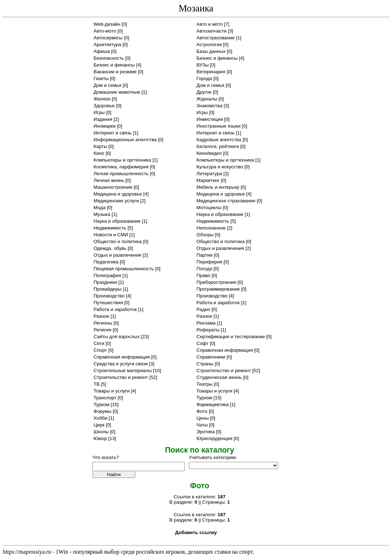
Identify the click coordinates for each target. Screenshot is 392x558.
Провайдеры (107, 289)
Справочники (211, 357)
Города (204, 78)
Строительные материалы (123, 371)
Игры (99, 112)
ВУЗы (202, 65)
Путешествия (108, 303)
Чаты (202, 425)
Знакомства (209, 106)
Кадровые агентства (219, 140)
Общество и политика (118, 241)
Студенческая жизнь (219, 377)
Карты (100, 146)
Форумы (102, 411)
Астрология (209, 45)
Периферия (209, 262)
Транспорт (105, 398)
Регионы (103, 323)
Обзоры (205, 235)
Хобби (100, 418)
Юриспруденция (214, 438)
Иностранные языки (218, 126)
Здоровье (104, 106)
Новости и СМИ (111, 235)
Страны (205, 364)
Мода (100, 208)
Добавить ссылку (196, 532)
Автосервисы (108, 38)
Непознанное (211, 228)
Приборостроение (216, 282)
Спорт (100, 350)
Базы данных (211, 51)
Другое (204, 92)
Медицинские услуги (116, 201)
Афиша (102, 51)
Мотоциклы (209, 208)
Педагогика (106, 262)
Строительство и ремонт (223, 371)
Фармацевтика (212, 404)
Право (203, 275)
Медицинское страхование (226, 201)
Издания (103, 119)
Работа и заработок (218, 303)
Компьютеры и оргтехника (122, 160)
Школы (101, 432)
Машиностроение (113, 187)
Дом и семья (107, 85)
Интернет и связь (113, 133)
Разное (101, 316)
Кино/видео (209, 153)
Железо (102, 99)
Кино (99, 153)
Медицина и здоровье (118, 194)
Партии (204, 255)
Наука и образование (220, 214)
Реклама (206, 323)
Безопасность (109, 58)
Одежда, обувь (110, 248)
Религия (102, 330)
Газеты (101, 78)
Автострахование (215, 38)
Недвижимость (213, 221)
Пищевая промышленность (124, 269)
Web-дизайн (107, 24)
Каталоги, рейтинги (218, 146)
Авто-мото (105, 31)
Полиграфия (107, 275)
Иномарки (105, 126)
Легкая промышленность (121, 174)
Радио (203, 309)
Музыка (102, 214)
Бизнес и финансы (217, 58)
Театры (204, 384)
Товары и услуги (112, 391)
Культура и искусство (220, 167)
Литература (209, 174)
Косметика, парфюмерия (121, 167)
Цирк (99, 425)
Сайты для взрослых (117, 337)
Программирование (218, 289)
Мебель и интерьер (218, 187)
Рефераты (208, 330)
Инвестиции (210, 119)
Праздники (105, 282)
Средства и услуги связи (121, 364)
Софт (202, 343)
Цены (202, 418)
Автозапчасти (211, 31)
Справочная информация (225, 350)
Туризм (204, 398)
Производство (109, 296)
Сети (99, 343)
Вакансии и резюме (115, 72)
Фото (202, 411)
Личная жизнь (109, 180)
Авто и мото (210, 24)
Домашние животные (117, 92)
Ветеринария (211, 72)
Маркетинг (208, 180)
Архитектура (107, 45)
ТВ (97, 384)
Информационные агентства (125, 140)
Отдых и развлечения (220, 248)
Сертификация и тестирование (231, 337)
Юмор (100, 438)
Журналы (207, 99)
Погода (204, 269)
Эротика (205, 432)
